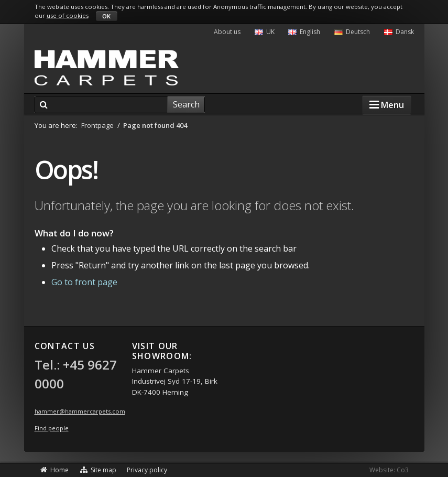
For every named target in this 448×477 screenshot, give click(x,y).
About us (227, 32)
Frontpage (97, 125)
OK (106, 16)
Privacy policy (147, 470)
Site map (98, 470)
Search (186, 104)
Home (54, 470)
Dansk (399, 32)
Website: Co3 (389, 470)
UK (265, 32)
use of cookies (68, 15)
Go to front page (84, 282)
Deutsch (352, 32)
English (304, 32)
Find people (52, 428)
